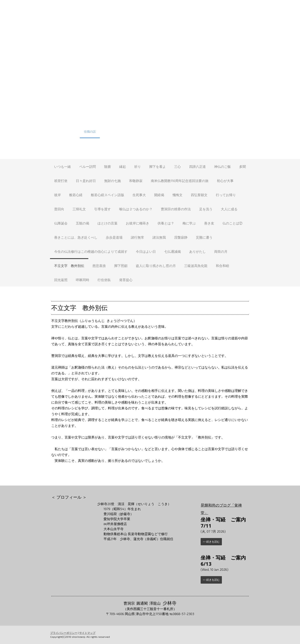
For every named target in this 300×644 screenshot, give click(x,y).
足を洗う (206, 209)
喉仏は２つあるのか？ (136, 209)
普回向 (59, 209)
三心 (177, 166)
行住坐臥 (104, 280)
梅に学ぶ (189, 223)
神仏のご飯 (222, 166)
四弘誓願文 (199, 195)
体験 (99, 119)
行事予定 (81, 119)
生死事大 (139, 195)
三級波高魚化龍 (196, 266)
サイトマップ (87, 633)
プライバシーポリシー (64, 633)
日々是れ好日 (86, 181)
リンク (237, 132)
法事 (207, 119)
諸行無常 (137, 237)
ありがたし (197, 251)
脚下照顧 (121, 266)
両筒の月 (221, 251)
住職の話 (90, 132)
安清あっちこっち (170, 132)
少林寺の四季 (67, 132)
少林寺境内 (146, 119)
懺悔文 (177, 195)
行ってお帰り (226, 195)
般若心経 (76, 195)
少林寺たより (113, 132)
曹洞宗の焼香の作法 (176, 209)
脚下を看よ (157, 166)
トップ (63, 119)
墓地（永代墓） (172, 119)
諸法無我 (159, 237)
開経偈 (159, 195)
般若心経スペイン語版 (107, 195)
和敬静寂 (136, 181)
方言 (147, 132)
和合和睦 (222, 266)
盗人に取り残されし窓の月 (156, 266)
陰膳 (107, 166)
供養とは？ (166, 223)
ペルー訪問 (87, 166)
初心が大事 (225, 181)
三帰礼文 (79, 209)
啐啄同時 (82, 280)
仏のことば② (232, 223)
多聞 (242, 166)
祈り (137, 166)
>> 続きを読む (211, 542)
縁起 (122, 166)
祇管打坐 (61, 181)
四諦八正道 (197, 166)
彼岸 (57, 195)
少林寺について (120, 119)
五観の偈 (82, 223)
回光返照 (61, 280)
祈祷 (221, 119)
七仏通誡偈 (172, 251)
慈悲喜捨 (99, 266)
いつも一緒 (62, 166)
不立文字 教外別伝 (69, 266)
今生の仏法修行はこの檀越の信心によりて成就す (91, 251)
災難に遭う (204, 237)
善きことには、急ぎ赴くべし (76, 237)
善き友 (209, 223)
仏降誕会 (61, 223)
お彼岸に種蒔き (137, 223)
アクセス (196, 132)
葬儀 (193, 119)
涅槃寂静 (181, 237)
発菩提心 (126, 280)
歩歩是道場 (114, 237)
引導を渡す (102, 209)
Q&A (133, 132)
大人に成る (229, 209)
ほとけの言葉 (107, 223)
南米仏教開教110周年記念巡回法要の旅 (180, 181)
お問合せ (216, 132)
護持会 (237, 119)
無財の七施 (112, 181)
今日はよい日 (146, 251)
